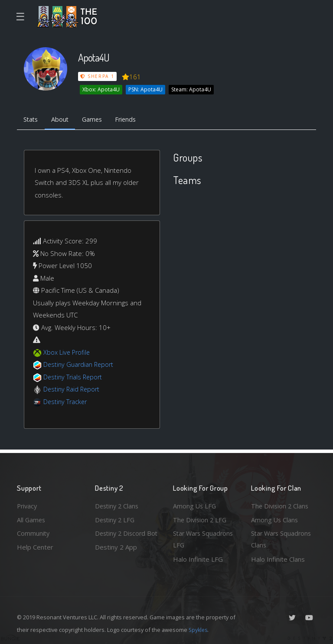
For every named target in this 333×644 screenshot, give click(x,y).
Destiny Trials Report (74, 378)
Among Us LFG (195, 505)
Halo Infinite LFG (198, 559)
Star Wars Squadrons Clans (282, 539)
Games (96, 120)
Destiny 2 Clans (118, 505)
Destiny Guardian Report (80, 365)
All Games (32, 518)
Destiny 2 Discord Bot (122, 539)
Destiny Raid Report (73, 390)
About (62, 120)
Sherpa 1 (98, 76)
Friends (131, 120)
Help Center (35, 547)
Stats (32, 120)
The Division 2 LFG (201, 518)
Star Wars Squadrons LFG (204, 539)
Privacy (28, 505)
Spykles (199, 630)
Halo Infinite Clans (278, 559)
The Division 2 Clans (281, 505)
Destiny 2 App (116, 559)
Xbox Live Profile (67, 353)
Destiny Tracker (66, 402)
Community (34, 533)
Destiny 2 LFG (116, 518)
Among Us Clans (275, 518)
